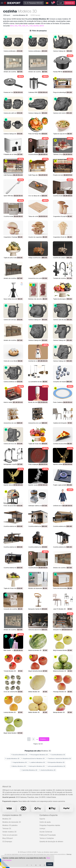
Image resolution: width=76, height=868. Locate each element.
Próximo (44, 739)
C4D (31, 26)
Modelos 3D (7, 819)
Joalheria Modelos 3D (37, 762)
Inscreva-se (70, 3)
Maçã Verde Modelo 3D (11, 733)
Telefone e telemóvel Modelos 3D (59, 759)
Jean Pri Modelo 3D (59, 609)
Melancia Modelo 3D (35, 650)
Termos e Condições (47, 838)
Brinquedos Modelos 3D (56, 762)
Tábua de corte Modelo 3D (37, 216)
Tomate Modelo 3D (10, 671)
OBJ (16, 26)
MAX (12, 26)
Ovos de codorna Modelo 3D (13, 692)
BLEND (36, 26)
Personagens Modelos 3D (38, 755)
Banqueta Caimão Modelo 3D (38, 609)
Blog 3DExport (8, 838)
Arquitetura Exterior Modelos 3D (33, 759)
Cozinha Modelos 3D (57, 755)
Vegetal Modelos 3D (19, 762)
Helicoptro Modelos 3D (36, 766)
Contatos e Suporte (48, 815)
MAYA (42, 26)
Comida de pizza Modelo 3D (62, 444)
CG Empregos (7, 842)
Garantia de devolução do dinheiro (51, 842)
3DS (24, 26)
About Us (7, 787)
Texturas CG (7, 828)
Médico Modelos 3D (18, 766)
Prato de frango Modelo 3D (37, 134)
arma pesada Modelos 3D (56, 766)
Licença (42, 828)
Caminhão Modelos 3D (29, 770)
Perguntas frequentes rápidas (50, 825)
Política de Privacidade (48, 835)
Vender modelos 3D (9, 832)
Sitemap (69, 854)
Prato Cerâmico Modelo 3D (62, 402)
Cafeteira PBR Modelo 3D (36, 92)
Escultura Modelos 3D (19, 755)
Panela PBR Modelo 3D (61, 72)
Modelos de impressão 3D (12, 822)
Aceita (50, 864)
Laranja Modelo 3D (10, 712)
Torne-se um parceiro (10, 835)
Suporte (42, 819)
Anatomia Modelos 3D (47, 770)
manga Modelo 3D (59, 712)
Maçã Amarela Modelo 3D (61, 650)
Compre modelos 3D (12, 815)
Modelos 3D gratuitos (10, 825)
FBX (20, 26)
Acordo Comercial (46, 832)
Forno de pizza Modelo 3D (12, 506)
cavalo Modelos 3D (12, 759)
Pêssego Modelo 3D (60, 692)
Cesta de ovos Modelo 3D (12, 361)
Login (60, 3)
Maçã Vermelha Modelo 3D (37, 671)
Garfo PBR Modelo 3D (11, 196)
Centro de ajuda (45, 822)
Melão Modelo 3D (34, 692)
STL (27, 26)
